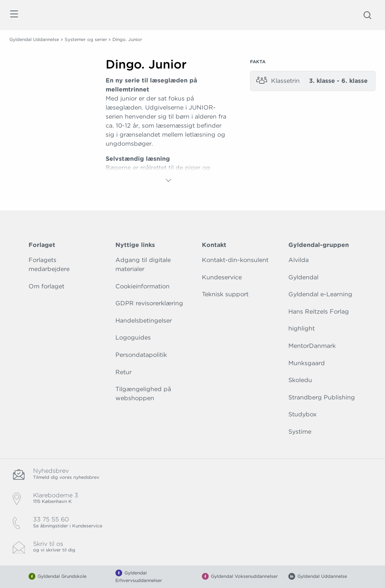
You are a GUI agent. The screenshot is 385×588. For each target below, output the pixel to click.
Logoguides (133, 337)
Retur (124, 372)
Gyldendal (303, 277)
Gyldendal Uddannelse (34, 39)
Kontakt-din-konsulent (235, 260)
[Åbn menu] (14, 15)
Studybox (302, 414)
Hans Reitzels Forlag (319, 312)
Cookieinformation (142, 286)
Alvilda (299, 260)
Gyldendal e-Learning (320, 294)
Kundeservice (222, 277)
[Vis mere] (168, 180)
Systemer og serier (86, 39)
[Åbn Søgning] (367, 15)
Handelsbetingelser (144, 321)
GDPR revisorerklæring (149, 303)
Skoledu (300, 380)
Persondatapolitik (141, 355)
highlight (302, 328)
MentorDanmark (312, 346)
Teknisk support (225, 294)
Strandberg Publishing (322, 397)
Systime (300, 432)
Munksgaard (307, 363)
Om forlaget (46, 286)
